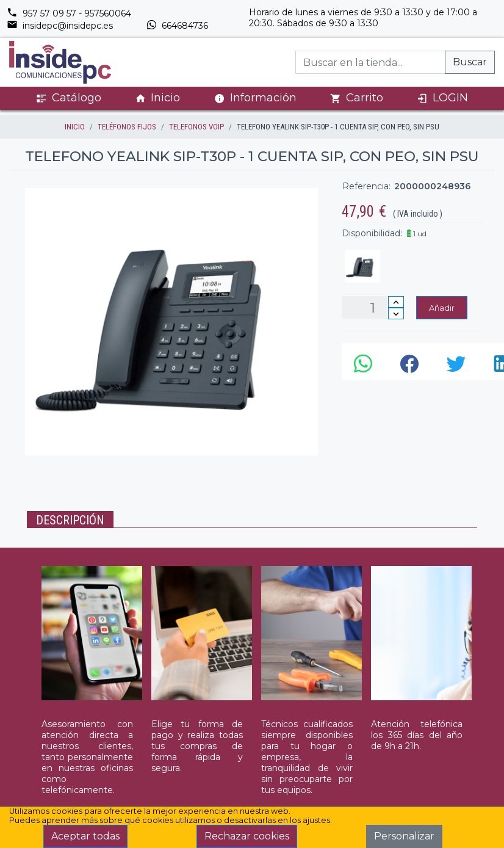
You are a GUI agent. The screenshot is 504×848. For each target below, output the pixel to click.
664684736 (177, 26)
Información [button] (255, 98)
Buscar (470, 62)
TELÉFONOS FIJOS (127, 127)
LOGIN (442, 98)
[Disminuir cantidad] (396, 313)
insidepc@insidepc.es (60, 26)
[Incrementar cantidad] (396, 302)
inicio (75, 127)
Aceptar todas (85, 836)
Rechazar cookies (247, 836)
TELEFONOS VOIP (196, 127)
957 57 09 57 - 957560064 (69, 13)
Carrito (357, 98)
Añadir (442, 308)
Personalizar (404, 836)
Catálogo (69, 98)
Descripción (70, 520)
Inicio (157, 98)
